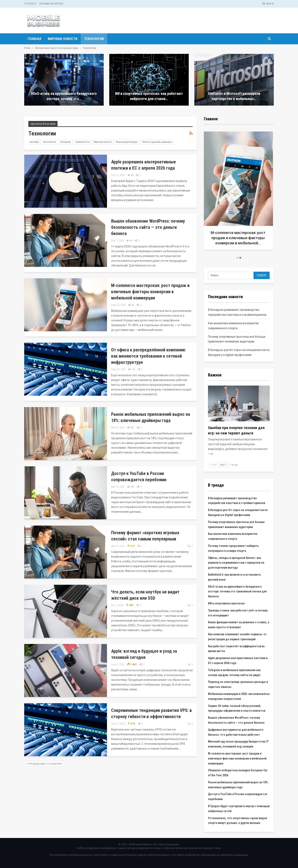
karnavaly (34, 142)
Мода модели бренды (127, 142)
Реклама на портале (51, 4)
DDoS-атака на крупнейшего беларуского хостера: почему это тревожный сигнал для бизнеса (237, 592)
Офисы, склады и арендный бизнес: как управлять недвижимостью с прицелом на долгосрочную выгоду (236, 563)
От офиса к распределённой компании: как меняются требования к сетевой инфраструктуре (148, 356)
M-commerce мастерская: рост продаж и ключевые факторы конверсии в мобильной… (239, 238)
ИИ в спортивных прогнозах (226, 603)
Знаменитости (82, 142)
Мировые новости (63, 39)
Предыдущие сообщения (44, 764)
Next (224, 465)
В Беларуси (66, 142)
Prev (213, 465)
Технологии (94, 39)
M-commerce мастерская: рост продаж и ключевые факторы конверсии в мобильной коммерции (150, 292)
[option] (239, 192)
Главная (34, 39)
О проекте (30, 4)
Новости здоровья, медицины (157, 142)
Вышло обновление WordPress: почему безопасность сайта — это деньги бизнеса (148, 227)
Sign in (268, 4)
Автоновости (50, 142)
